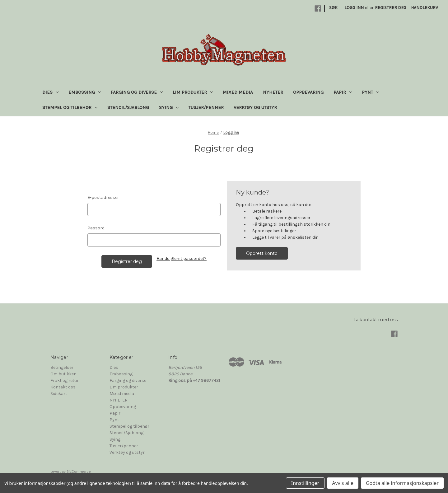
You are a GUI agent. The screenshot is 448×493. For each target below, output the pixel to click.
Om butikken (63, 374)
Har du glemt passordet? (182, 258)
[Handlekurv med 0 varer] (425, 8)
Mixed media (238, 92)
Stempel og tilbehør (70, 107)
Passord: (96, 228)
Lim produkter (193, 92)
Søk (333, 8)
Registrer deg (391, 8)
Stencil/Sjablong (128, 107)
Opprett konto (262, 253)
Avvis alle (343, 483)
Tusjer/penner (206, 107)
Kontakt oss (63, 387)
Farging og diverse (137, 92)
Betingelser (62, 367)
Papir (343, 92)
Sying (169, 107)
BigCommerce (79, 472)
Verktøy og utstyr (255, 107)
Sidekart (59, 394)
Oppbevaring (308, 92)
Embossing (85, 92)
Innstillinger (305, 483)
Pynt (370, 92)
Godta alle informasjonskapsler (402, 483)
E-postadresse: (103, 197)
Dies (50, 92)
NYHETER (273, 92)
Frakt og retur (65, 380)
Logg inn (354, 8)
